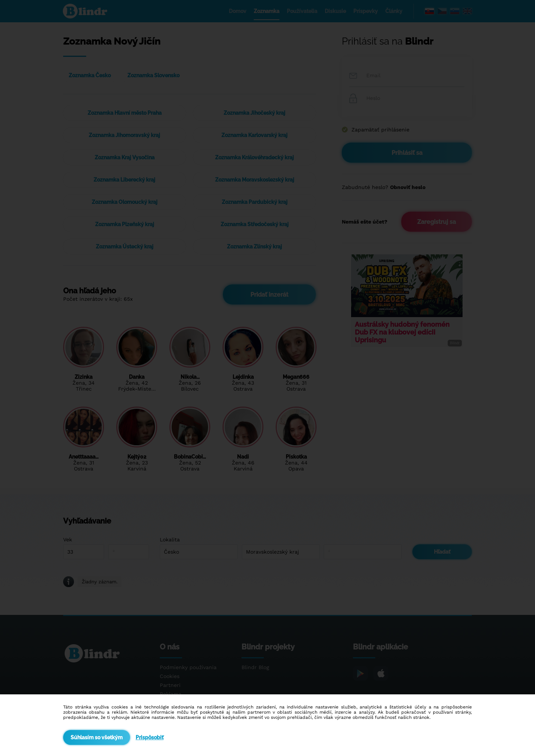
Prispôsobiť (150, 737)
